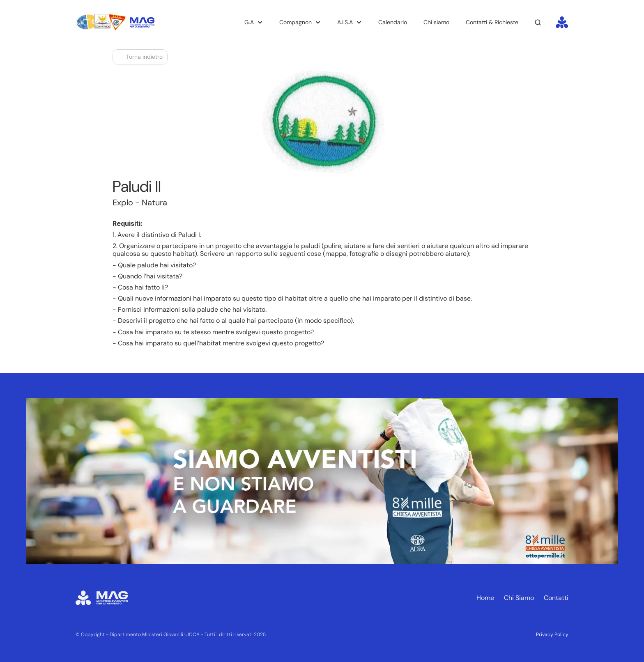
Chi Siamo (519, 598)
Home (485, 598)
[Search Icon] (538, 23)
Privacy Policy (552, 634)
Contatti (556, 598)
